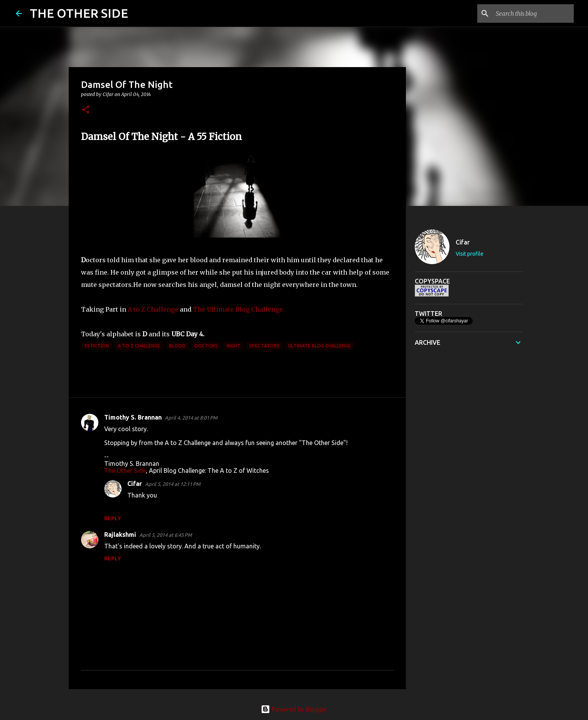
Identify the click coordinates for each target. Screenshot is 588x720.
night (233, 346)
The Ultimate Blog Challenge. (239, 309)
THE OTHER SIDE (79, 13)
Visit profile (470, 254)
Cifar (135, 484)
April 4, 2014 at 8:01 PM (191, 418)
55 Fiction (96, 346)
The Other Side (125, 470)
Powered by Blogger (294, 709)
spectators (264, 346)
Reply (113, 518)
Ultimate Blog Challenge (319, 346)
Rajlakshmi (120, 535)
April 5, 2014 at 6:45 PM (166, 535)
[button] (86, 110)
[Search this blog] (533, 13)
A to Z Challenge (153, 309)
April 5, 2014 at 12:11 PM (173, 484)
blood (177, 346)
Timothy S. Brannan (133, 417)
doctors (206, 346)
